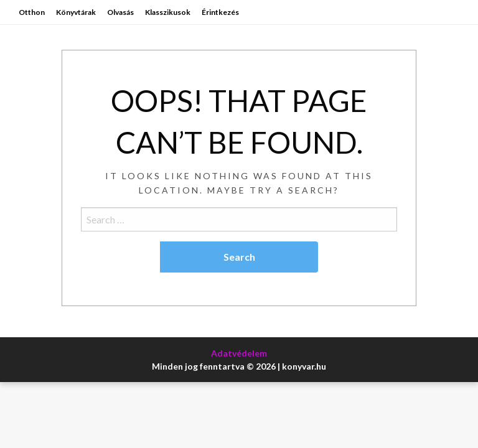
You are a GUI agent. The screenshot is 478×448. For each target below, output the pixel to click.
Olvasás (120, 12)
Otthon (32, 12)
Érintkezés (220, 12)
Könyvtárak (76, 12)
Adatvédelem (239, 353)
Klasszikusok (168, 12)
